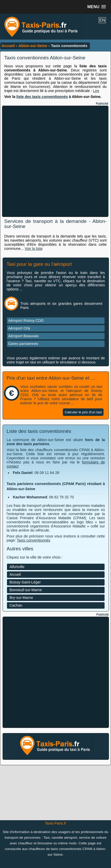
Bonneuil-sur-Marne (26, 590)
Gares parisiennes (23, 344)
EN (102, 20)
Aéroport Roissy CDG (26, 321)
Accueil (8, 46)
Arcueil (15, 574)
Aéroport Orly (19, 328)
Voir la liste (34, 249)
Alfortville (17, 567)
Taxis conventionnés (33, 540)
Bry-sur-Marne (21, 598)
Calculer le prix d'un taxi (83, 412)
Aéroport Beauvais (23, 336)
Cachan (16, 605)
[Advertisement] (55, 161)
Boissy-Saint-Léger (25, 582)
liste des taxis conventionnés (42, 97)
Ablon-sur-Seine (33, 46)
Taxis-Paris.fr (55, 823)
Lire (96, 91)
